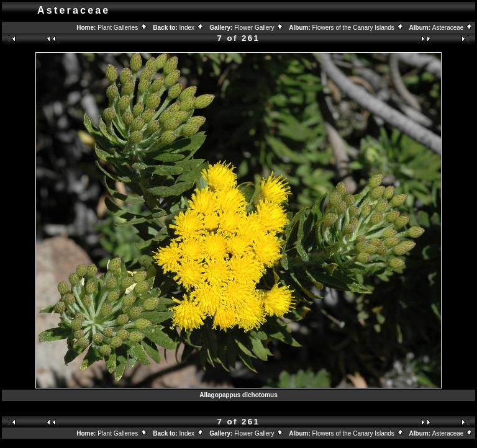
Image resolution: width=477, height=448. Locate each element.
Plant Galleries (123, 28)
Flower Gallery (259, 28)
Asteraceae (453, 28)
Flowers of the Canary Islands (358, 28)
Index (192, 28)
